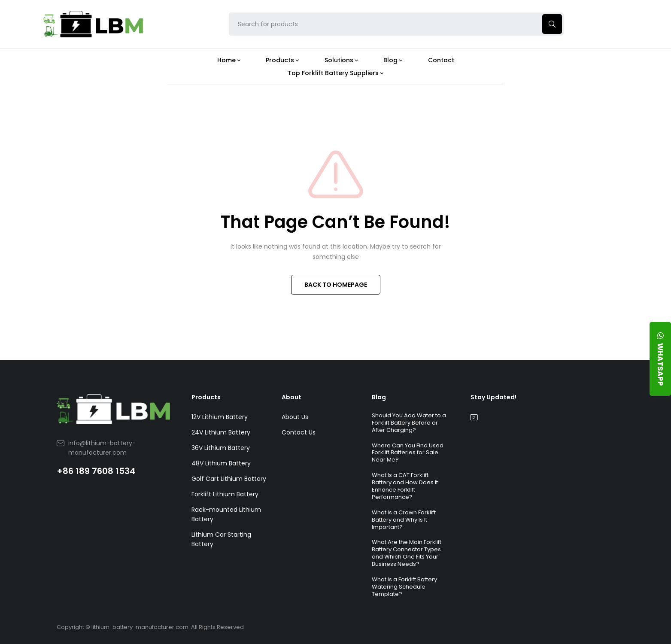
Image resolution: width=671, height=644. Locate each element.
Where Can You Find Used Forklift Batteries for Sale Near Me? (408, 453)
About (291, 397)
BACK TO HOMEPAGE (336, 285)
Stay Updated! (493, 397)
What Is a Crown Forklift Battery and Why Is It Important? (404, 520)
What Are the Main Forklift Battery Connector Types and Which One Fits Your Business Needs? (407, 553)
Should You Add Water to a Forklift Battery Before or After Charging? (409, 423)
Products (206, 397)
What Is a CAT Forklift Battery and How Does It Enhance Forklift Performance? (405, 486)
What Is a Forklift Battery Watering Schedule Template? (404, 587)
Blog (379, 397)
